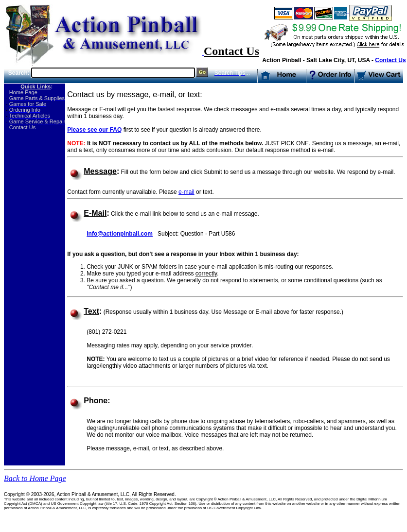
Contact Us (390, 60)
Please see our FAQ (94, 130)
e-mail (186, 192)
